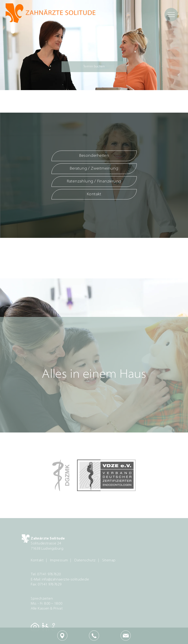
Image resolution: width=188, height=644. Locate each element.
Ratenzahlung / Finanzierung (94, 181)
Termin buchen (94, 67)
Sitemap (109, 560)
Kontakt (94, 194)
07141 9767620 (49, 574)
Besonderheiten (94, 156)
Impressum (59, 560)
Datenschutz (85, 560)
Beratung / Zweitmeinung (94, 169)
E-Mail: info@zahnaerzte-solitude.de (60, 580)
